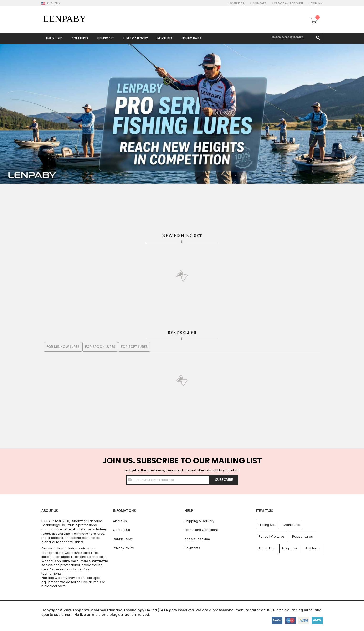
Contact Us (121, 530)
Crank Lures (292, 525)
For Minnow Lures (63, 347)
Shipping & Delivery (199, 521)
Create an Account (289, 3)
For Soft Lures (134, 347)
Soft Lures (313, 548)
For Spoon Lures (100, 347)
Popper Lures (302, 536)
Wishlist (238, 3)
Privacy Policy (123, 548)
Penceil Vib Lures (272, 536)
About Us (120, 521)
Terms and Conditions (202, 530)
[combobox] (296, 38)
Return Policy (123, 539)
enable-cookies (197, 539)
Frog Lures (290, 548)
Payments (192, 548)
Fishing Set (267, 525)
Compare (260, 3)
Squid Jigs (267, 548)
